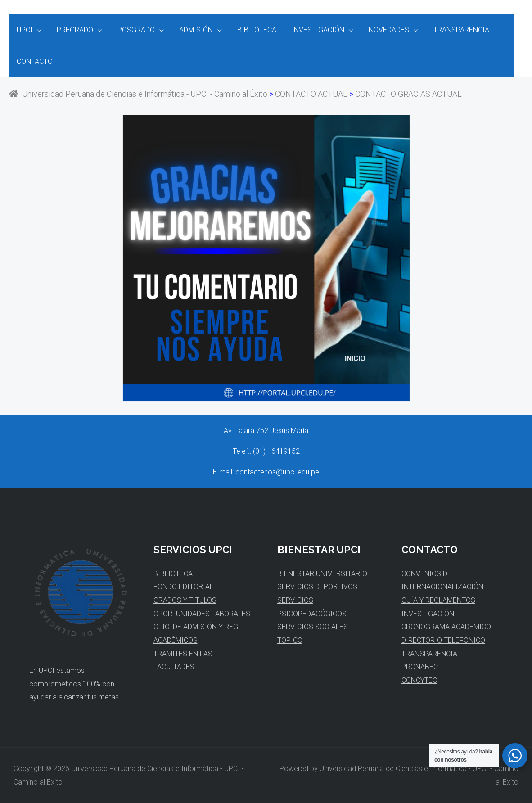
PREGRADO (74, 30)
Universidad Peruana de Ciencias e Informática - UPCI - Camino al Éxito (138, 94)
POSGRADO (134, 30)
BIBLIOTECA (253, 30)
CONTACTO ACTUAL (311, 94)
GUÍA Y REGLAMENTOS (438, 600)
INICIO (355, 359)
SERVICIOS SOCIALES (313, 627)
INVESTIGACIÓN (313, 30)
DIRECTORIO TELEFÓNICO (443, 640)
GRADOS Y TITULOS (185, 600)
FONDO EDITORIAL (183, 587)
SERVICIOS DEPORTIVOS (317, 587)
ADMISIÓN (193, 30)
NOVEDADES (383, 30)
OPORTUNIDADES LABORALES (202, 614)
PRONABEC (420, 667)
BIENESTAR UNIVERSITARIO (322, 574)
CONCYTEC (419, 680)
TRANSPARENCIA (455, 30)
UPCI (24, 30)
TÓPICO (290, 640)
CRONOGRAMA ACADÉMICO (446, 627)
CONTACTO (34, 61)
